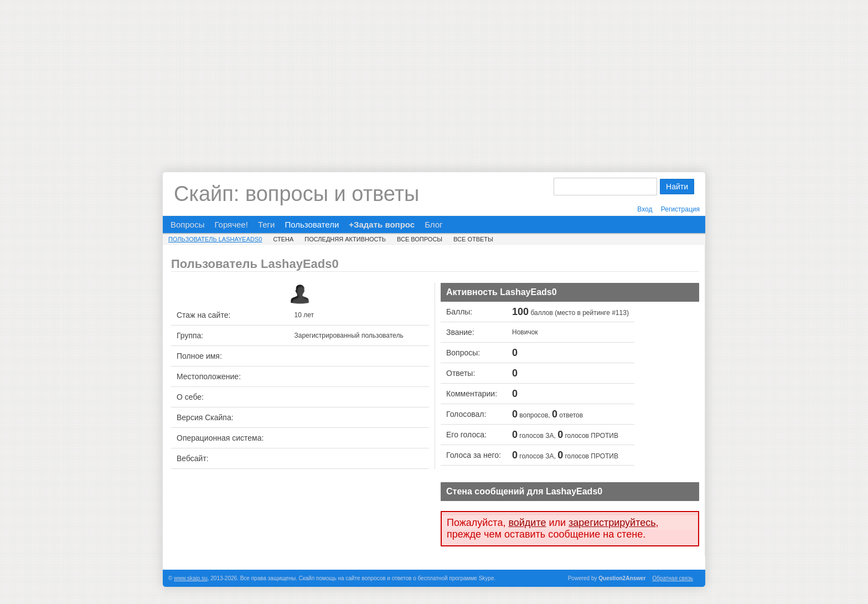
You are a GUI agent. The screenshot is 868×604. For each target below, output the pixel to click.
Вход (645, 209)
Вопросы (187, 224)
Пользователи (312, 224)
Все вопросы (420, 239)
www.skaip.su (191, 578)
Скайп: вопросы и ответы (296, 194)
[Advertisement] (434, 78)
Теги (267, 224)
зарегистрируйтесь (612, 523)
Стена (283, 239)
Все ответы (473, 239)
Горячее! (231, 224)
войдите (527, 523)
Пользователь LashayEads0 (215, 239)
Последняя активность (345, 239)
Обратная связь (673, 578)
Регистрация (680, 209)
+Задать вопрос (382, 224)
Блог (433, 224)
